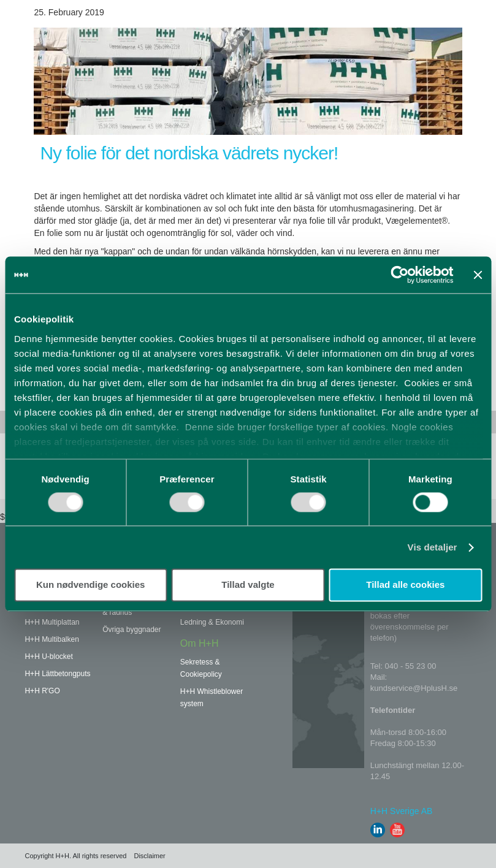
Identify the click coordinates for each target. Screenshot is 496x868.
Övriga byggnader (132, 630)
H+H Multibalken (52, 639)
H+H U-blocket (48, 657)
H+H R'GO (42, 691)
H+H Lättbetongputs (57, 674)
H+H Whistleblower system (212, 698)
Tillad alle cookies (405, 585)
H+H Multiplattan (52, 622)
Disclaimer (149, 856)
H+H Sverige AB (402, 811)
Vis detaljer (433, 547)
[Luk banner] (478, 275)
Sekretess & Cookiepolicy (201, 668)
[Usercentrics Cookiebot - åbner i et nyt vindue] (400, 275)
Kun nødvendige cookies (91, 585)
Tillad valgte (248, 585)
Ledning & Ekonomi (212, 622)
